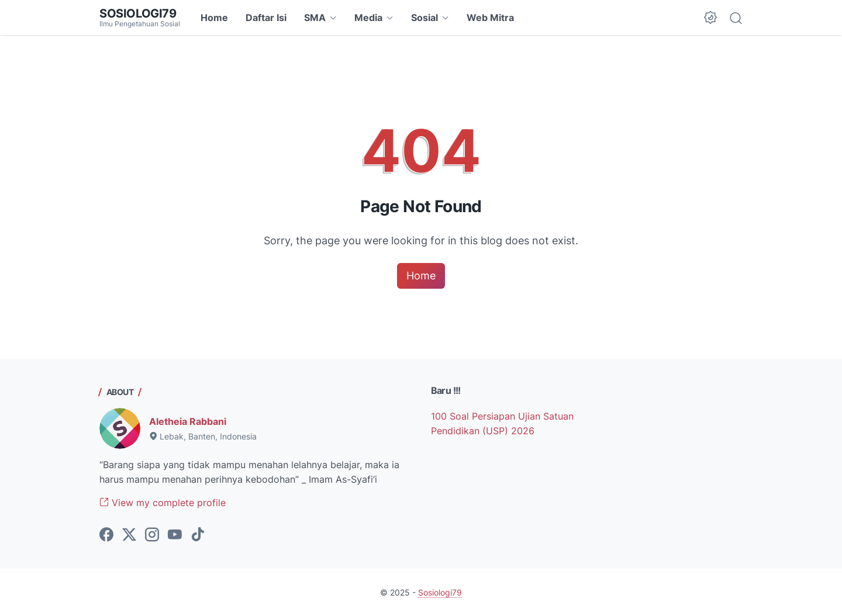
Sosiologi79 (138, 13)
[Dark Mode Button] (710, 18)
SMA (315, 18)
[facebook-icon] (106, 535)
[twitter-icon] (129, 535)
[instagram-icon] (152, 535)
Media (368, 18)
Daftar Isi (266, 18)
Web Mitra (490, 18)
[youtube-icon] (175, 535)
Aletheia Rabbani (188, 421)
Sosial (425, 18)
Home (214, 18)
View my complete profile (163, 503)
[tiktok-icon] (198, 535)
